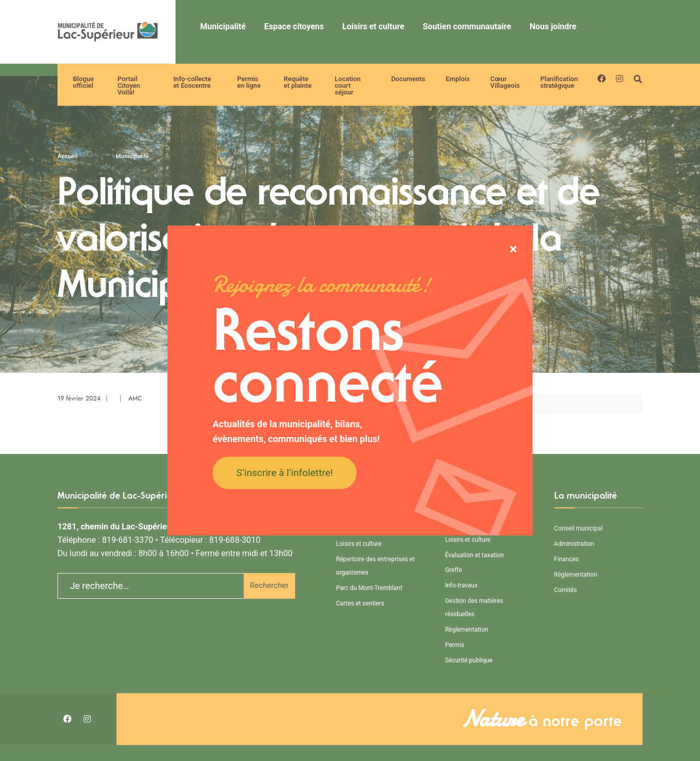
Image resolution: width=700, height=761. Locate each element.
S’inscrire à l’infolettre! (285, 472)
